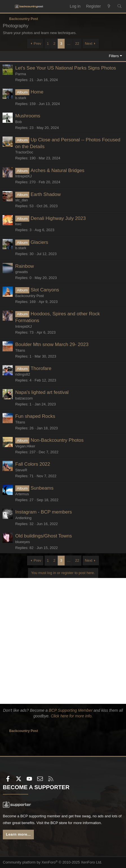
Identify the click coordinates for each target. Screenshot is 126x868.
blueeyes (23, 542)
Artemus (22, 494)
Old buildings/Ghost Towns (44, 536)
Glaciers (39, 242)
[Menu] (7, 6)
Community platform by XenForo (52, 862)
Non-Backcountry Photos (57, 440)
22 (77, 43)
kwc (18, 224)
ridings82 (23, 374)
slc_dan (22, 200)
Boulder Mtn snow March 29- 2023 (52, 344)
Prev (37, 43)
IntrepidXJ (24, 176)
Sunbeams (42, 488)
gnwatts (22, 272)
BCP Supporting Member (71, 710)
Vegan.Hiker (25, 446)
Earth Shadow (46, 194)
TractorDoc (24, 152)
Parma (21, 74)
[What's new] (109, 6)
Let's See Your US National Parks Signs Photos (66, 68)
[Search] (120, 6)
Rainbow (25, 266)
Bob (18, 122)
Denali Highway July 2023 (58, 218)
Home (37, 92)
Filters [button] (114, 56)
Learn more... (18, 834)
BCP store (59, 823)
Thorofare (41, 368)
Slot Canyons (45, 290)
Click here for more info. (72, 716)
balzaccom (24, 398)
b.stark (21, 98)
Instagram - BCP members (44, 512)
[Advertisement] (63, 641)
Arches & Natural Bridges (57, 170)
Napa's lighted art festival (42, 392)
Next (89, 43)
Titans (20, 350)
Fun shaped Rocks (35, 416)
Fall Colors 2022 (33, 464)
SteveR (21, 470)
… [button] (69, 43)
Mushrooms (28, 116)
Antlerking (23, 518)
